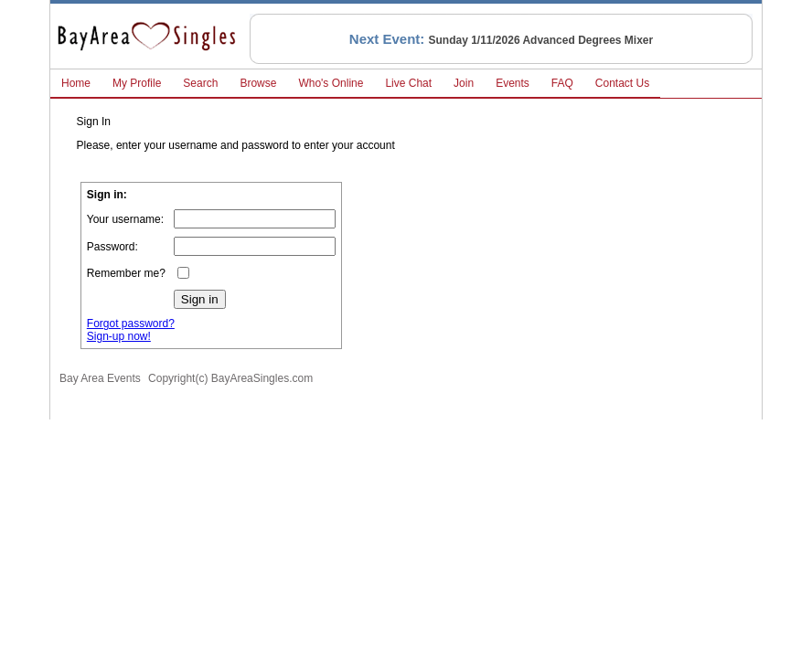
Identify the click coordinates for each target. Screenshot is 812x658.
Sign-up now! (119, 336)
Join (464, 83)
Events (513, 83)
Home (76, 83)
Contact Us (622, 83)
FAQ (562, 83)
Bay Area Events (100, 378)
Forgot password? (131, 324)
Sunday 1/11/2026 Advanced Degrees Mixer (541, 40)
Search (200, 83)
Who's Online (331, 83)
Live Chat (408, 83)
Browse (258, 83)
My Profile (137, 83)
